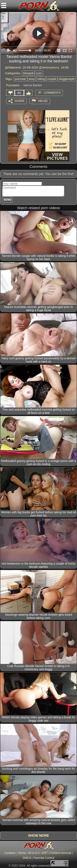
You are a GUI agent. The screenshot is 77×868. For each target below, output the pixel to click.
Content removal (61, 853)
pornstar (20, 79)
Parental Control (44, 858)
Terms (22, 853)
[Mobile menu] (4, 6)
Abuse (43, 101)
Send (7, 200)
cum (39, 73)
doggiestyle (67, 79)
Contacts (10, 853)
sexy (32, 79)
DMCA (27, 858)
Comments (52, 92)
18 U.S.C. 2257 (38, 853)
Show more (38, 836)
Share (20, 101)
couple (52, 79)
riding (41, 79)
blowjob (28, 73)
